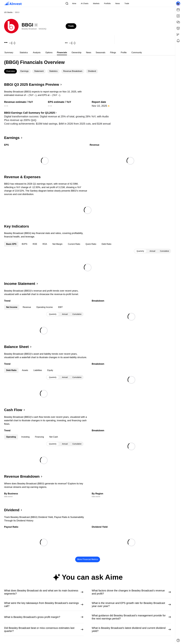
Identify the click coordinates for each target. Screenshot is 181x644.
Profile (124, 53)
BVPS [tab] (25, 244)
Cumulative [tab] (165, 251)
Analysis (37, 53)
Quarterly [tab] (140, 251)
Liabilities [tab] (38, 370)
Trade (71, 26)
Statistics (24, 53)
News (89, 53)
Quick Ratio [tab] (91, 244)
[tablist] (88, 53)
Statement (39, 71)
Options (49, 53)
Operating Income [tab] (44, 307)
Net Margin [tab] (57, 244)
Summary (9, 53)
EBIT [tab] (60, 307)
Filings (113, 53)
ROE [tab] (35, 244)
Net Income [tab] (12, 307)
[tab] (9, 53)
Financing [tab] (39, 437)
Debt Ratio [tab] (106, 244)
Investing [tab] (25, 437)
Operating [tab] (11, 437)
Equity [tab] (50, 370)
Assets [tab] (25, 370)
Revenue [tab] (27, 307)
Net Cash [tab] (54, 437)
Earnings (25, 71)
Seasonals (100, 53)
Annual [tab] (152, 251)
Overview (10, 71)
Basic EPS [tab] (11, 244)
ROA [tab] (45, 244)
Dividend (92, 71)
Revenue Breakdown (73, 71)
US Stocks (8, 12)
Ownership (76, 53)
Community (137, 53)
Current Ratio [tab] (74, 244)
